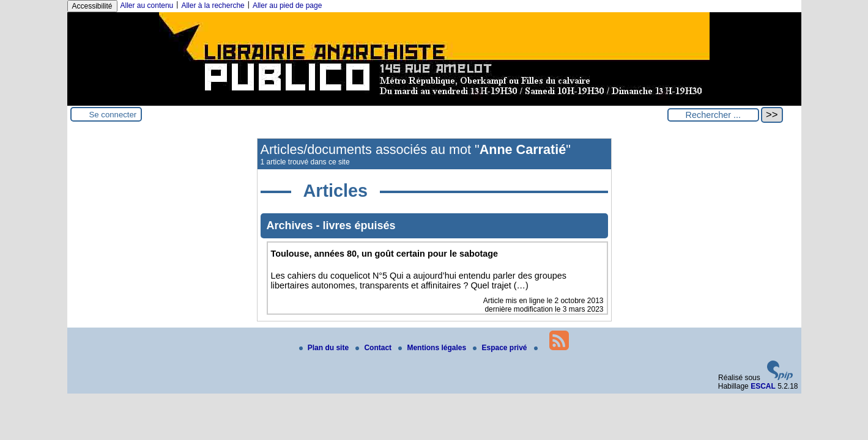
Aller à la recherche (213, 5)
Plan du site (325, 348)
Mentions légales (433, 348)
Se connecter (113, 115)
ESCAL (763, 386)
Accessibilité (92, 6)
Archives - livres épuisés (331, 226)
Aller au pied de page (287, 5)
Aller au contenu (147, 5)
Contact (374, 348)
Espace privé (501, 348)
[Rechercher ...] (713, 115)
